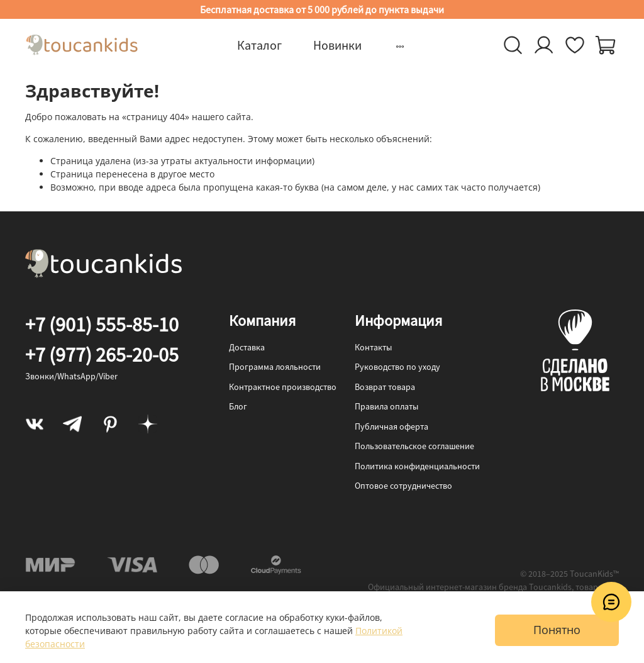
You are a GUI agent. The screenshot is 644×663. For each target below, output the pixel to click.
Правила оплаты (386, 406)
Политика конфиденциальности (417, 466)
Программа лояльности (275, 367)
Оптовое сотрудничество (403, 486)
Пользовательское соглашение (414, 446)
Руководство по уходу (397, 367)
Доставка (247, 347)
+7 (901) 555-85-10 (102, 325)
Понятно (557, 630)
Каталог (259, 45)
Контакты (373, 347)
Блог (238, 406)
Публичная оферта (391, 426)
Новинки (337, 45)
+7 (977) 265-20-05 (102, 355)
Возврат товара (385, 387)
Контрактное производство (283, 387)
